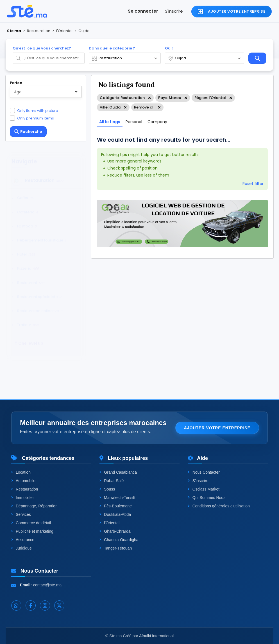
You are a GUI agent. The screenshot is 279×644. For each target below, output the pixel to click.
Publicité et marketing (32, 531)
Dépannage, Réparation (34, 506)
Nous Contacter (204, 472)
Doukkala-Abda (115, 514)
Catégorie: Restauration (122, 98)
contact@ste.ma (47, 585)
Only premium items (36, 118)
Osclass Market (204, 489)
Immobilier (23, 498)
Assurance (23, 540)
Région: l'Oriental (210, 98)
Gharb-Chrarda (115, 531)
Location (21, 472)
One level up (29, 338)
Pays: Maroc (170, 98)
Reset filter (253, 184)
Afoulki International (156, 636)
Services (21, 514)
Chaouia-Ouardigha (119, 540)
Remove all (144, 107)
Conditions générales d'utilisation (219, 506)
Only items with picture (38, 110)
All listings (110, 122)
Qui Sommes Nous (207, 498)
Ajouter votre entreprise (217, 428)
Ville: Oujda (110, 107)
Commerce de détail (31, 523)
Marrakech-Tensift (117, 498)
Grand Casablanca (118, 472)
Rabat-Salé (112, 481)
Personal (134, 122)
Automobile (23, 481)
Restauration (25, 489)
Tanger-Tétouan (116, 548)
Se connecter (143, 11)
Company (157, 122)
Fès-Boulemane (116, 506)
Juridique (21, 548)
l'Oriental (109, 523)
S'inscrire (174, 11)
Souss (107, 489)
